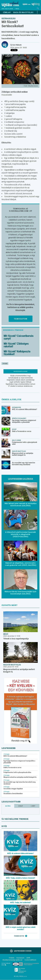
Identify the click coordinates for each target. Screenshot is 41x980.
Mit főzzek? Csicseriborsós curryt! (19, 337)
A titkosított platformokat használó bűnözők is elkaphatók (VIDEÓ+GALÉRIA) (21, 534)
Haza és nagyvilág (23, 12)
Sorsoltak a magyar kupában (13, 789)
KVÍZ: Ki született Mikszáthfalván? (25, 409)
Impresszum (20, 958)
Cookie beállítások (30, 960)
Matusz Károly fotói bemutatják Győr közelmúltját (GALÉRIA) (21, 593)
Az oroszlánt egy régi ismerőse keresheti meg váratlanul (24, 464)
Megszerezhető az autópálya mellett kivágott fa (23, 454)
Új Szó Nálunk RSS (6, 964)
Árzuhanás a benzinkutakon (13, 794)
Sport (14, 429)
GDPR (28, 958)
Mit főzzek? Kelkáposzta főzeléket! (17, 353)
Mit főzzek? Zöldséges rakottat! (16, 345)
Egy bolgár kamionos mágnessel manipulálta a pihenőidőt (24, 421)
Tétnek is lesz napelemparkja (16, 639)
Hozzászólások (20, 371)
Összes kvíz (21, 936)
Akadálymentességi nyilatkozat (12, 960)
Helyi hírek (17, 440)
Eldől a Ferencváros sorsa (22, 431)
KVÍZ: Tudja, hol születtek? (21, 902)
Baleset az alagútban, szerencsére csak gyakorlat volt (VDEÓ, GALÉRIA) (21, 564)
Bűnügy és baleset (19, 418)
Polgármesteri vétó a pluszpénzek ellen (25, 443)
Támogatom (21, 319)
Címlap (7, 12)
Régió (6, 634)
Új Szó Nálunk (16, 45)
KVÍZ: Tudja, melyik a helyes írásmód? (21, 878)
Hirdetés (12, 958)
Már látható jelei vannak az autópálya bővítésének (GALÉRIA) (20, 504)
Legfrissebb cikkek (20, 951)
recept (5, 363)
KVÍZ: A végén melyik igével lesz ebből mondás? (21, 928)
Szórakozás (8, 18)
